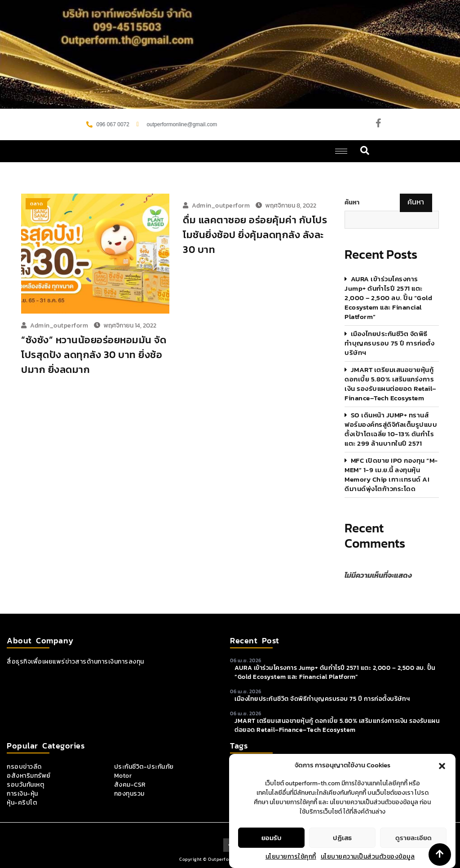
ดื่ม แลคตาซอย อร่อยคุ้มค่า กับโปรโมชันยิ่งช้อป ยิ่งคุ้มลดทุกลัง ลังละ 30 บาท (255, 235)
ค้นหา (352, 203)
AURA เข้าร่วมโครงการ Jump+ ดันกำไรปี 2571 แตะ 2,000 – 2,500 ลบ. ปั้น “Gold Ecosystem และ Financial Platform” (388, 298)
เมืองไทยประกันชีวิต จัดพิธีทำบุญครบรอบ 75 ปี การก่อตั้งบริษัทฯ (389, 343)
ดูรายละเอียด (414, 850)
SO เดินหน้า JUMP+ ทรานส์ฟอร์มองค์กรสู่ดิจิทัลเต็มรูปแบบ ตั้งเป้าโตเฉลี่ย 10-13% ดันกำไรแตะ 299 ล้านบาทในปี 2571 (391, 429)
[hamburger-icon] (341, 151)
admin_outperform (59, 325)
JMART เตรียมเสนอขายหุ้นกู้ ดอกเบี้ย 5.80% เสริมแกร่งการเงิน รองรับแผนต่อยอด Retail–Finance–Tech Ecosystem (390, 384)
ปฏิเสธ (342, 850)
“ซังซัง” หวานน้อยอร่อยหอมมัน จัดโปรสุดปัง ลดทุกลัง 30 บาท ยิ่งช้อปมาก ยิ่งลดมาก (94, 355)
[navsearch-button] (365, 151)
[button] (442, 778)
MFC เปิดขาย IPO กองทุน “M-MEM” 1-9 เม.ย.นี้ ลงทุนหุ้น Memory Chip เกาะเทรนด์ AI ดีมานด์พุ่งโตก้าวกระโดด (391, 474)
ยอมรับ (272, 850)
